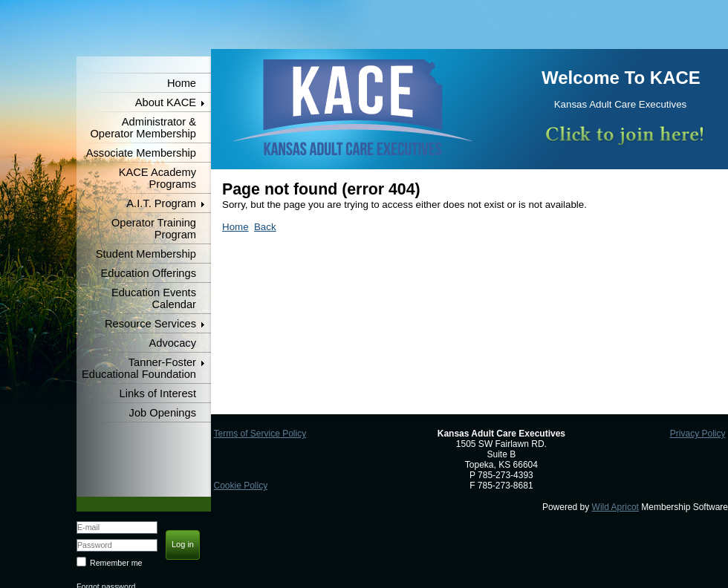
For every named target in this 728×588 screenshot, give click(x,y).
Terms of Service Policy (260, 434)
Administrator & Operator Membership (143, 128)
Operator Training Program (154, 229)
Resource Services (150, 324)
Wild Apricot (615, 507)
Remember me (116, 563)
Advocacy (172, 343)
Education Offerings (149, 273)
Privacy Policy (698, 434)
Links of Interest (158, 393)
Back (265, 227)
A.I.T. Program (161, 203)
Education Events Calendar (154, 298)
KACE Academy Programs (157, 178)
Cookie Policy (240, 486)
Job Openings (163, 413)
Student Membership (146, 254)
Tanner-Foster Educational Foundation (139, 368)
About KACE (166, 102)
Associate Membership (141, 153)
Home (182, 83)
